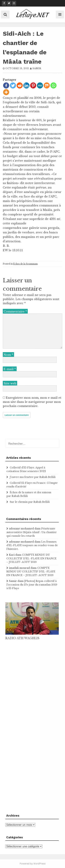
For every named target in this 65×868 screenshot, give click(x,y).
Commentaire (15, 311)
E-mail (10, 369)
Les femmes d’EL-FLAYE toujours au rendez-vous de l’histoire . (32, 545)
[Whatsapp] (53, 85)
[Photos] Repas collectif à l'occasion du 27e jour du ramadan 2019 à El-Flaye (32, 585)
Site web (10, 383)
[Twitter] (13, 85)
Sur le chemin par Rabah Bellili (30, 502)
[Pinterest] (33, 85)
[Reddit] (20, 85)
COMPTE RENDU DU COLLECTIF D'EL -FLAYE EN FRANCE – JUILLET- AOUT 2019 (31, 558)
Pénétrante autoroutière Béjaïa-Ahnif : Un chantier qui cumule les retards (32, 532)
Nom (8, 355)
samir (37, 68)
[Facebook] (6, 85)
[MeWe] (40, 85)
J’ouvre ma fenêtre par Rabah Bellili (33, 477)
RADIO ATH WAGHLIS (22, 638)
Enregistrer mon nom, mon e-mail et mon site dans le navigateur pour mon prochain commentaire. (32, 402)
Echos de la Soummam (25, 264)
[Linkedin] (26, 85)
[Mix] (47, 85)
